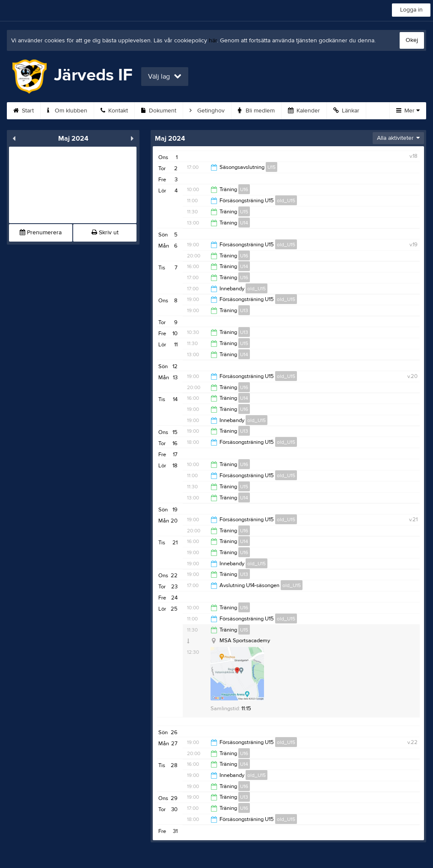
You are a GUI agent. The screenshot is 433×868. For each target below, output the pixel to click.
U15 (271, 167)
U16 (244, 189)
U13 (244, 310)
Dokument (159, 111)
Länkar (346, 111)
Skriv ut (105, 233)
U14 (244, 223)
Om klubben (67, 111)
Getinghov (207, 111)
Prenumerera (41, 233)
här (213, 41)
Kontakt (114, 111)
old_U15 (286, 201)
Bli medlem (256, 111)
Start (24, 111)
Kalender (304, 111)
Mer (408, 111)
